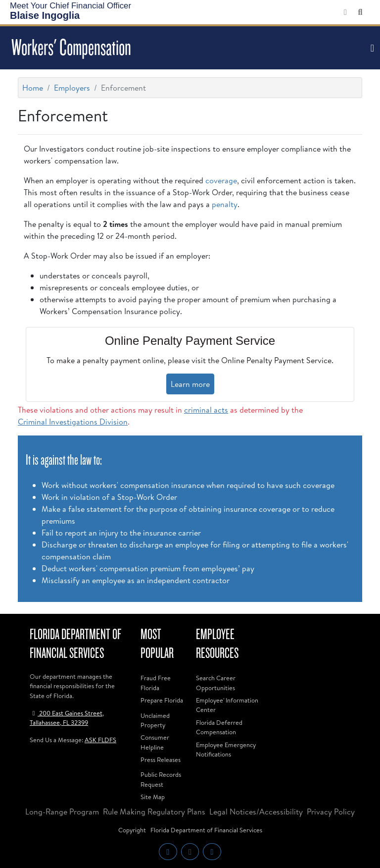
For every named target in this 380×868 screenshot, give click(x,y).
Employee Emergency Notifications (226, 749)
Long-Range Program (62, 812)
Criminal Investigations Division (73, 422)
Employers (72, 88)
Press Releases (161, 759)
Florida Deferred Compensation (219, 727)
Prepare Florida (162, 700)
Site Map (153, 797)
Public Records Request (161, 779)
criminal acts (206, 410)
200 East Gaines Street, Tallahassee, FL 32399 (67, 718)
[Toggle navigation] (371, 48)
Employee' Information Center (227, 705)
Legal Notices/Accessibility (256, 812)
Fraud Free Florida (156, 682)
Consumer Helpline (155, 742)
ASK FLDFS (100, 740)
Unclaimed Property (155, 720)
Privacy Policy (331, 812)
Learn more (190, 384)
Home (33, 88)
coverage (221, 180)
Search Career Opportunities (216, 682)
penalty (225, 204)
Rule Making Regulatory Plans (154, 812)
